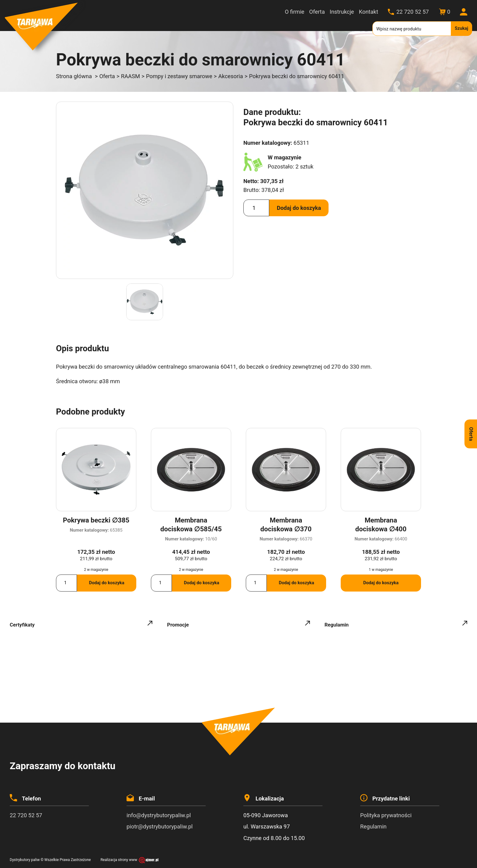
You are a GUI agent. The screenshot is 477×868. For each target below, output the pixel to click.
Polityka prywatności (386, 815)
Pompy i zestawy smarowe (179, 76)
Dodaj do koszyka (299, 208)
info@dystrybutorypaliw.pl (159, 815)
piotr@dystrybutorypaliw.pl (160, 826)
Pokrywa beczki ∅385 (96, 520)
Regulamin (373, 826)
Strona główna (74, 76)
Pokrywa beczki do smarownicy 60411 (297, 76)
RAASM (131, 76)
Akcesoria (231, 76)
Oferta (317, 12)
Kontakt (369, 12)
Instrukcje (342, 12)
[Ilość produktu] (256, 208)
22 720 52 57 (413, 12)
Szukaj (461, 28)
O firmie (294, 12)
